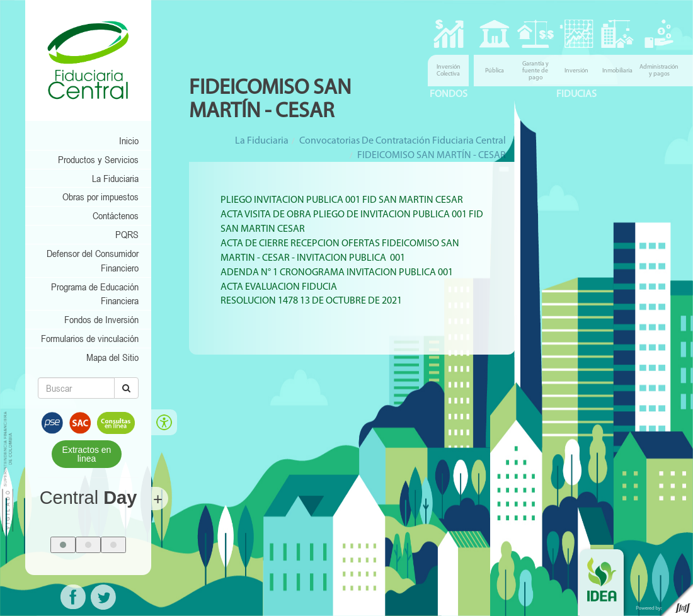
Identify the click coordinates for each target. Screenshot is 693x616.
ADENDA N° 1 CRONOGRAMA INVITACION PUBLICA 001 (337, 273)
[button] (63, 545)
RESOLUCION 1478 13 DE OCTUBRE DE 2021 (311, 301)
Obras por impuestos (100, 197)
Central (89, 498)
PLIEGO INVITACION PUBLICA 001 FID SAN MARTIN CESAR (342, 200)
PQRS (127, 234)
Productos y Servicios (98, 159)
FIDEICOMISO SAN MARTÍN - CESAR (432, 156)
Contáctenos (116, 215)
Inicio (129, 140)
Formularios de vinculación (90, 338)
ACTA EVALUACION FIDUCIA (279, 287)
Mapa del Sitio (112, 357)
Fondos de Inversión (101, 319)
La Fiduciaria (115, 178)
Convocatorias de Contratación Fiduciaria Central (403, 141)
